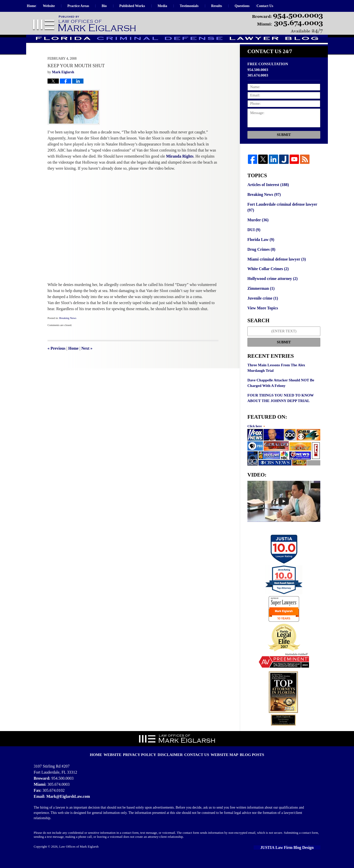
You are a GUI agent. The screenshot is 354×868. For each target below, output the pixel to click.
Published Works (143, 6)
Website (60, 6)
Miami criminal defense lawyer (275, 270)
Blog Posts (245, 759)
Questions (253, 6)
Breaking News (68, 332)
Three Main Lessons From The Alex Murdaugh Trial (276, 376)
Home (37, 6)
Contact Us (282, 6)
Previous (56, 362)
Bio (115, 6)
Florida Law (260, 251)
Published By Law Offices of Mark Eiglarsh (287, 24)
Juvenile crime (262, 307)
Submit (284, 148)
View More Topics (262, 317)
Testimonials (200, 6)
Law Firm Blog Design (297, 855)
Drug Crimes (261, 260)
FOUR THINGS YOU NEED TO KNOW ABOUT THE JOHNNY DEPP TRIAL (281, 407)
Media (173, 6)
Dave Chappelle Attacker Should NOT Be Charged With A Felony (281, 392)
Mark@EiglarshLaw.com (67, 804)
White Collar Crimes (267, 279)
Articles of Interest (267, 198)
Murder (257, 232)
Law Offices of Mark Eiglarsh (79, 855)
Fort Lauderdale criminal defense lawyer (280, 220)
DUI (254, 241)
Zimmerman (260, 298)
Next (87, 362)
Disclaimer (172, 759)
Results (228, 6)
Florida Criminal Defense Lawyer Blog (85, 24)
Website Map (221, 759)
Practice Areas (89, 6)
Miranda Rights (180, 170)
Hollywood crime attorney (271, 288)
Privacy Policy (145, 759)
